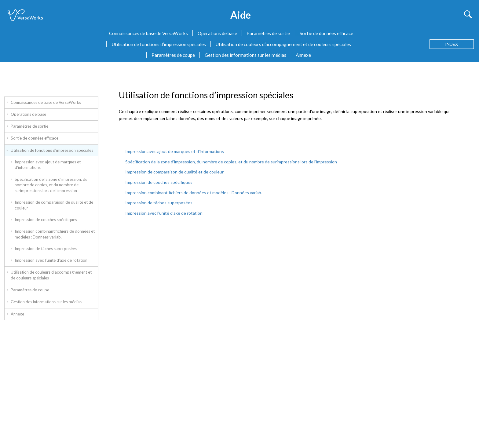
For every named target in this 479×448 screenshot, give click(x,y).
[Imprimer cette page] (471, 77)
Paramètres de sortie (268, 33)
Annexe (303, 55)
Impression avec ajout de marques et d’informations (48, 165)
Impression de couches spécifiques (46, 220)
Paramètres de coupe (173, 55)
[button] (8, 102)
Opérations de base (217, 33)
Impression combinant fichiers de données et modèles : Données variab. (55, 234)
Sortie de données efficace (326, 33)
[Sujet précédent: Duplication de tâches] (450, 78)
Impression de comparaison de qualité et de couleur (54, 205)
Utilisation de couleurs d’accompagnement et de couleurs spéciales (283, 44)
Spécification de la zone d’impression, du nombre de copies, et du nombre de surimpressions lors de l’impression (51, 185)
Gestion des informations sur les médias (245, 55)
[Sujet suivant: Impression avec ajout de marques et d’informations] (460, 78)
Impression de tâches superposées (46, 249)
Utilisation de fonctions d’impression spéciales (159, 44)
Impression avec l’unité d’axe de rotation (51, 260)
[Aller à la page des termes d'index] (452, 44)
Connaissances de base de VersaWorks (148, 33)
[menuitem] (146, 33)
